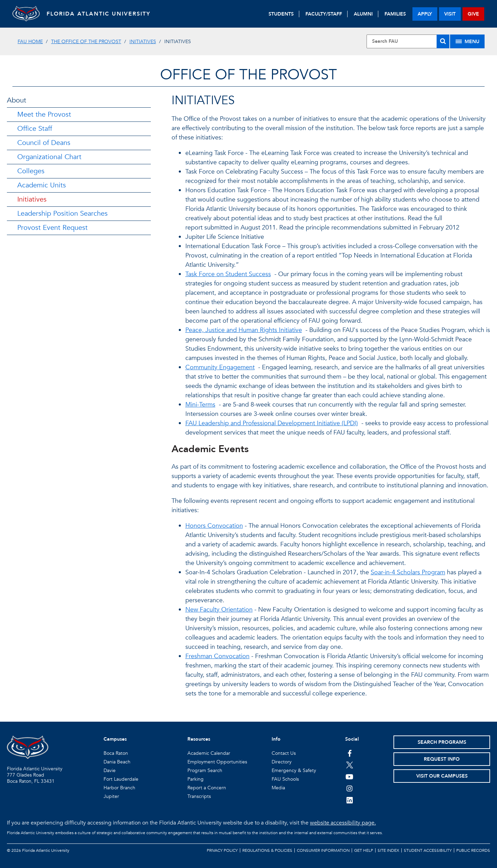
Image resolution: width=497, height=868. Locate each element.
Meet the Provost (44, 114)
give (473, 14)
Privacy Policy (222, 850)
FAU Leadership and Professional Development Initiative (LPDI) (272, 423)
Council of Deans (44, 143)
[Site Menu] (467, 41)
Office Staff (35, 129)
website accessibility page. (343, 823)
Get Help (364, 850)
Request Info (442, 759)
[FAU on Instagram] (349, 788)
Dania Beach (117, 762)
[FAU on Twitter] (349, 765)
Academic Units (42, 185)
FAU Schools (285, 779)
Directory (282, 762)
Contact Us (284, 753)
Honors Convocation (214, 526)
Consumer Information (323, 850)
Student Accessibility (428, 850)
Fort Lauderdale (121, 779)
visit (450, 14)
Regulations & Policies (267, 850)
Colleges (31, 171)
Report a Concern (207, 788)
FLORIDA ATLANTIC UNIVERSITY (99, 14)
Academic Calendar (209, 753)
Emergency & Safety (294, 771)
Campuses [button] (115, 739)
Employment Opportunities (217, 762)
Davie (110, 771)
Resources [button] (199, 739)
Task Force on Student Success (228, 274)
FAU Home (30, 42)
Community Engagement (220, 367)
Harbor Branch (119, 788)
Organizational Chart (49, 157)
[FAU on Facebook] (349, 753)
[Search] (443, 41)
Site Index (388, 850)
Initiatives (143, 42)
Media (278, 788)
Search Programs (442, 742)
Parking (196, 779)
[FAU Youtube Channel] (349, 777)
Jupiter (111, 796)
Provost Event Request (52, 228)
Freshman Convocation (217, 656)
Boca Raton (116, 753)
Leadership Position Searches (62, 213)
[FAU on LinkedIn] (349, 800)
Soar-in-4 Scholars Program (408, 572)
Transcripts (199, 796)
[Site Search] (408, 41)
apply (425, 14)
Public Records (473, 850)
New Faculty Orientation (219, 610)
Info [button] (276, 739)
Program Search (205, 771)
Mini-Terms (200, 405)
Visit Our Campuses (442, 776)
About (17, 100)
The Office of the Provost (86, 42)
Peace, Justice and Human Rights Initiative (244, 330)
